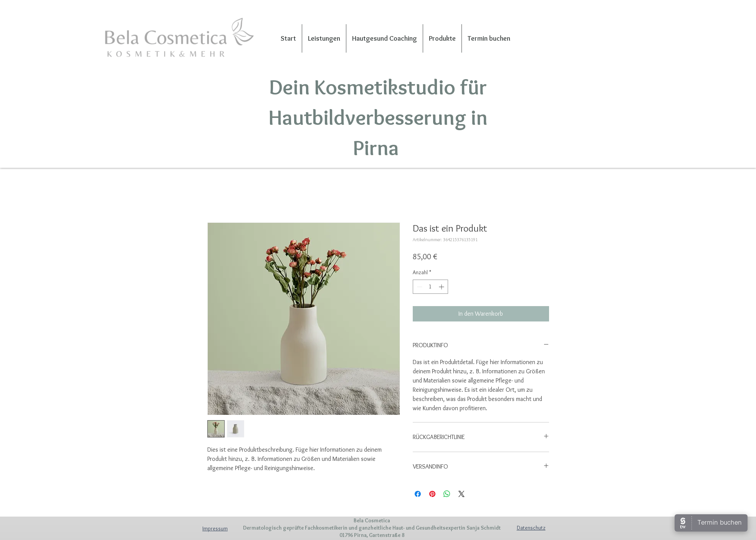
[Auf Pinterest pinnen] (432, 494)
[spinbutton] (430, 287)
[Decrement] (419, 287)
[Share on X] (462, 494)
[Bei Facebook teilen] (418, 494)
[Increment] (442, 287)
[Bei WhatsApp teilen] (447, 494)
